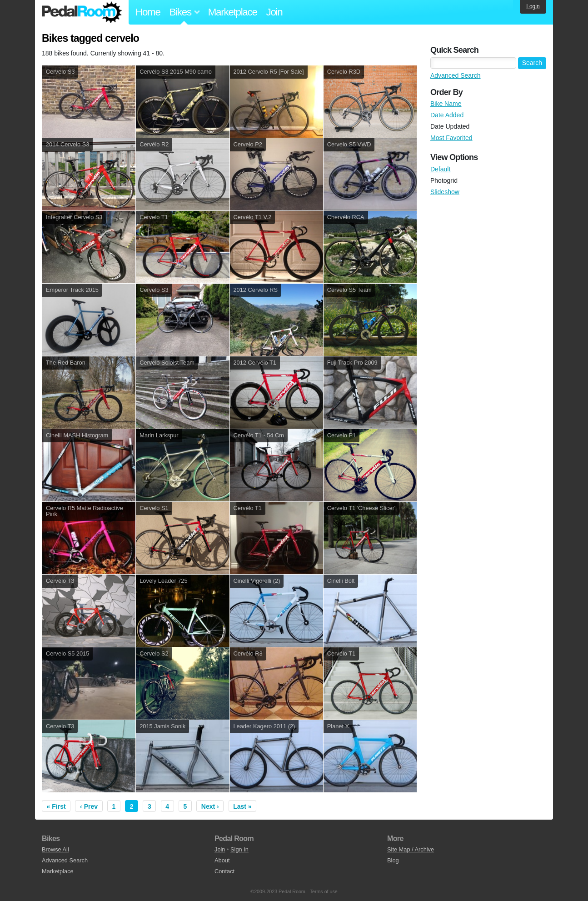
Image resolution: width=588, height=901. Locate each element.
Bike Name (446, 104)
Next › (210, 806)
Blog (393, 860)
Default (440, 169)
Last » (242, 806)
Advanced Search (456, 75)
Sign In (239, 849)
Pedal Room (82, 12)
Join (274, 12)
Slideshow (445, 192)
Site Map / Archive (411, 849)
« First (56, 806)
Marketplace (233, 12)
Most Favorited (451, 138)
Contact (224, 871)
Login (533, 6)
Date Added (447, 115)
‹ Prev (89, 806)
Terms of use (324, 891)
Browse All (55, 849)
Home (148, 12)
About (222, 860)
